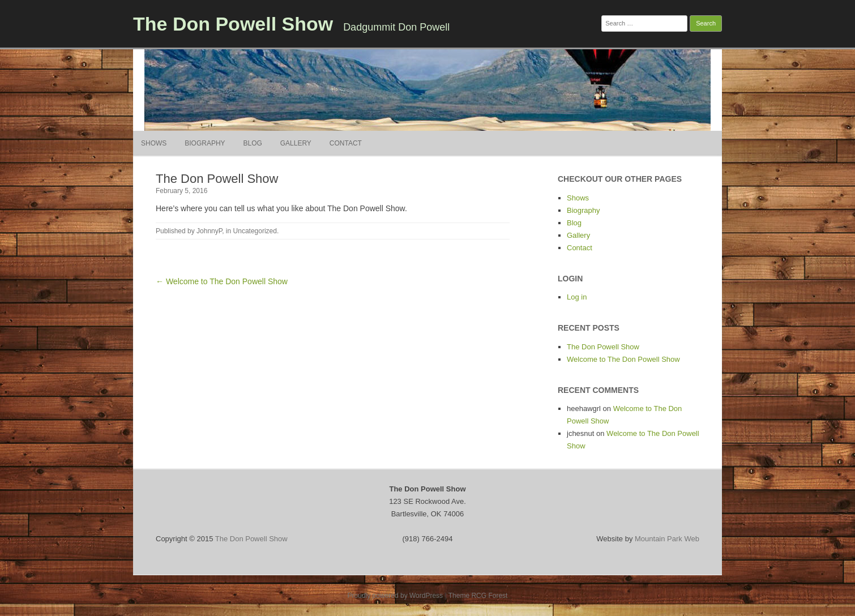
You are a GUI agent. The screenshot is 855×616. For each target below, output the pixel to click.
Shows (154, 143)
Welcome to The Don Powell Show (623, 359)
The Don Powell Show (233, 24)
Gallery (296, 143)
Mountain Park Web (667, 539)
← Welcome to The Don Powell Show (222, 281)
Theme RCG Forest (478, 596)
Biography (205, 143)
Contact (346, 143)
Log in (577, 297)
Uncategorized (255, 231)
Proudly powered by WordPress (396, 596)
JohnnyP (209, 231)
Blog (252, 143)
